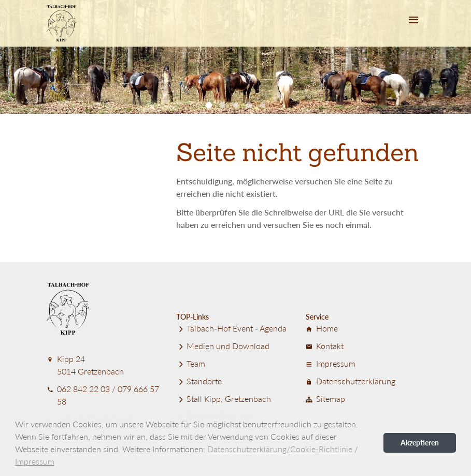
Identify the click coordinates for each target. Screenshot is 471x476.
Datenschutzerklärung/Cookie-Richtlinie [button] (280, 449)
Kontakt (325, 346)
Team (191, 363)
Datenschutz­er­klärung (351, 381)
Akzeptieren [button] (420, 443)
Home (322, 328)
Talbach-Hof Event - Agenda (231, 328)
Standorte (199, 381)
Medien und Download (223, 346)
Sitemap (325, 399)
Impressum (331, 363)
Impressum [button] (35, 461)
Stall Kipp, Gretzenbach (224, 399)
